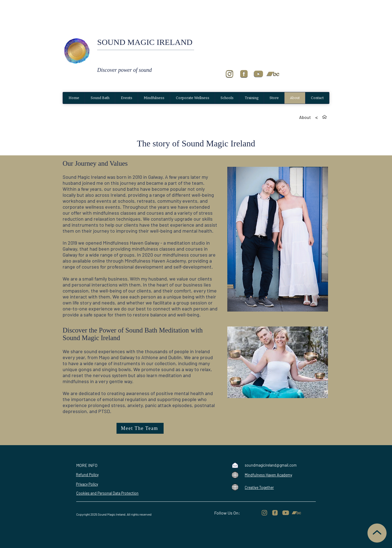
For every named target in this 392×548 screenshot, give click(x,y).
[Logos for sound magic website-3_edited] (275, 513)
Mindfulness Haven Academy (268, 475)
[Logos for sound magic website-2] (258, 74)
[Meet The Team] (140, 428)
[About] (305, 117)
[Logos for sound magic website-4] (229, 74)
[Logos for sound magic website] (273, 74)
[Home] (324, 117)
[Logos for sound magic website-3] (244, 74)
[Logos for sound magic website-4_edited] (264, 513)
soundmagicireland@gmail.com (271, 465)
